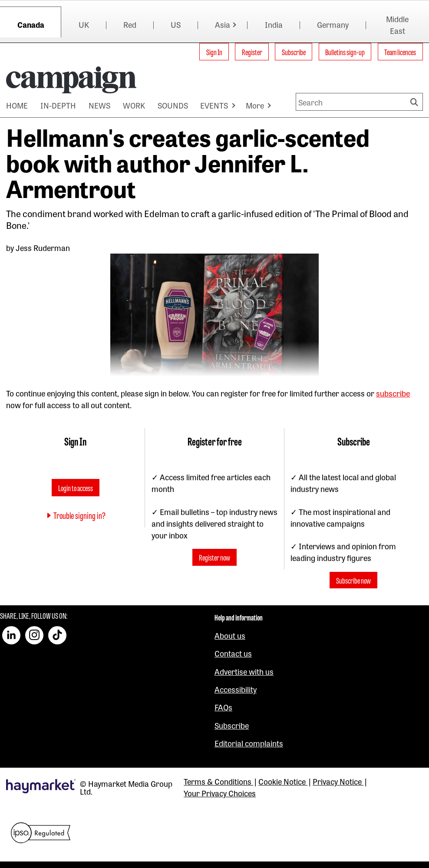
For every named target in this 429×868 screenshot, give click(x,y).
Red (130, 24)
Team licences (400, 52)
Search (416, 102)
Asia (223, 24)
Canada (31, 24)
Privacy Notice (338, 781)
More (255, 105)
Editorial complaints (249, 743)
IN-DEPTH (58, 105)
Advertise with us (244, 671)
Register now (214, 558)
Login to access (76, 488)
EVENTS (214, 105)
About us (230, 635)
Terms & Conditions (218, 781)
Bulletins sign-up (345, 52)
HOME (17, 105)
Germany (333, 24)
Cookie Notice (283, 781)
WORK (134, 105)
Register (252, 52)
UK (84, 24)
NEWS (99, 105)
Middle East (397, 25)
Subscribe (294, 52)
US (176, 24)
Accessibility (236, 689)
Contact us (233, 653)
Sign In (214, 52)
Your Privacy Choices (220, 793)
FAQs (223, 707)
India (274, 24)
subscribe (393, 393)
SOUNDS (173, 105)
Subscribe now (353, 580)
